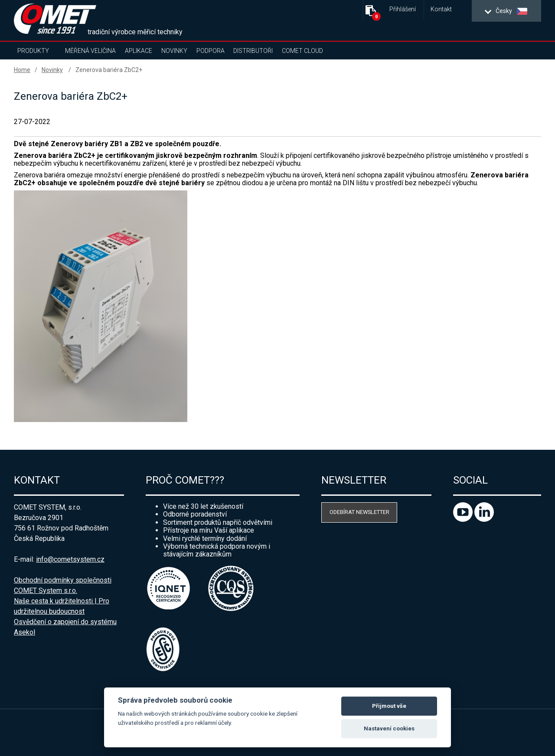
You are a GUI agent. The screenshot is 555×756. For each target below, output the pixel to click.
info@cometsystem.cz (70, 559)
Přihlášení (403, 9)
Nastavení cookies (389, 728)
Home (22, 70)
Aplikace (139, 51)
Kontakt (441, 9)
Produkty (33, 51)
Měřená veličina (90, 51)
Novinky (174, 51)
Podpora (211, 51)
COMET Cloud (302, 51)
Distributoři (253, 51)
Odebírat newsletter (359, 512)
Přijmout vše (389, 706)
